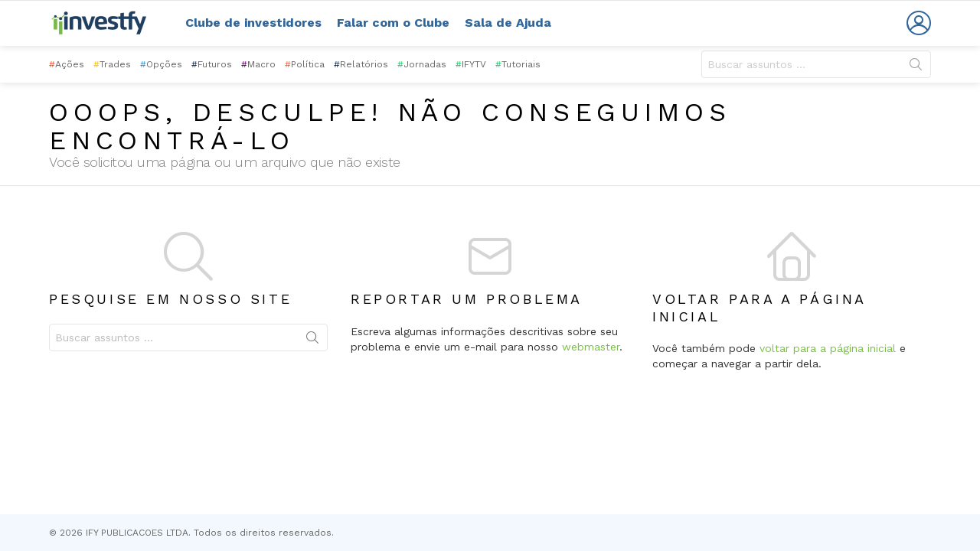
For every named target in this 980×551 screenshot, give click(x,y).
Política (305, 64)
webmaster (591, 347)
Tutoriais (518, 64)
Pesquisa (916, 67)
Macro (258, 64)
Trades (112, 64)
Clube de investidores (253, 23)
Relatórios (361, 64)
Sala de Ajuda (508, 23)
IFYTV (471, 64)
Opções (161, 64)
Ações (67, 64)
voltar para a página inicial (828, 348)
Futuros (212, 64)
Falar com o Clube (393, 23)
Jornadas (422, 64)
